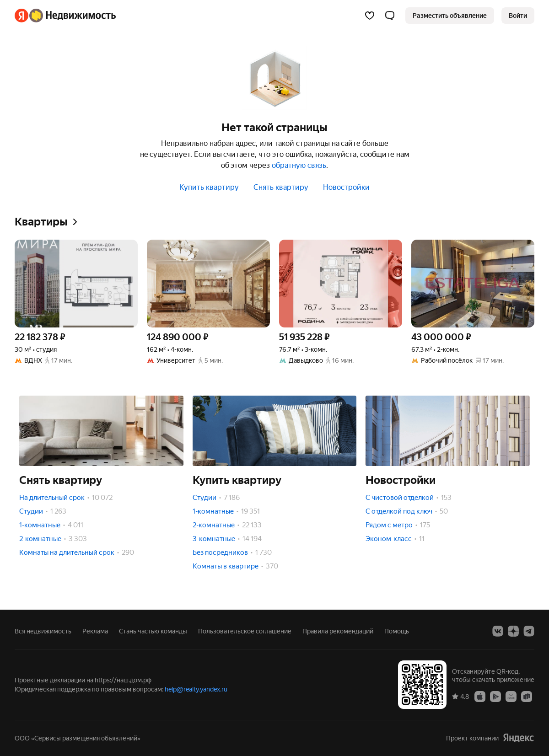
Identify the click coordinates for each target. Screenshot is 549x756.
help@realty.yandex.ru (196, 689)
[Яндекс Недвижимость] (73, 16)
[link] (518, 16)
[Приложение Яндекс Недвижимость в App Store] (480, 696)
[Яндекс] (22, 16)
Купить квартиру (209, 187)
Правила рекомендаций (338, 631)
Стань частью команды (153, 631)
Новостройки (346, 187)
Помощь (397, 631)
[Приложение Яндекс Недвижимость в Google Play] (495, 696)
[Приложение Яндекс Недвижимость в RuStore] (527, 696)
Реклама (95, 631)
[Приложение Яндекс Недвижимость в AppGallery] (511, 696)
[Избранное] (370, 16)
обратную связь (299, 165)
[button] (390, 16)
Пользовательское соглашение (245, 631)
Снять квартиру (281, 187)
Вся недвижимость (43, 631)
